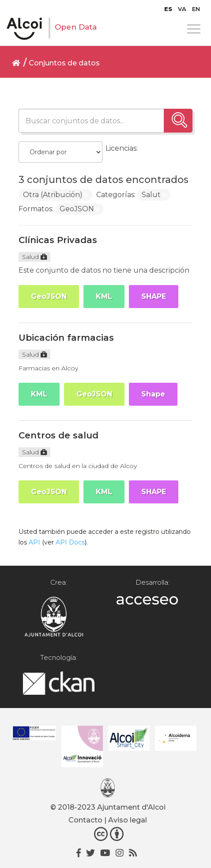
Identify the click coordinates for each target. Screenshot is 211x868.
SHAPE (154, 296)
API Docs (70, 542)
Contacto (85, 820)
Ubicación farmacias (66, 338)
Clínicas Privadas (58, 240)
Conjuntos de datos (64, 63)
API (34, 542)
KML (104, 296)
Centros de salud (58, 435)
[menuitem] (168, 9)
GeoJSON (49, 296)
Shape (153, 394)
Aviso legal (128, 820)
